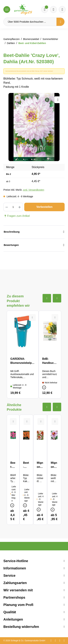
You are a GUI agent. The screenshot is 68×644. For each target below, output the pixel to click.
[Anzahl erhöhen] (20, 207)
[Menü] (7, 10)
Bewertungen (34, 245)
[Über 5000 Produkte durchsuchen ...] (30, 22)
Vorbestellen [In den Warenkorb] (45, 207)
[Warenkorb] (53, 10)
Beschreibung (34, 232)
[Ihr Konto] (62, 10)
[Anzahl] (13, 207)
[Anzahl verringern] (7, 207)
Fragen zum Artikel (17, 216)
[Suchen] (61, 22)
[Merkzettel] (45, 10)
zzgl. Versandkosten (33, 190)
